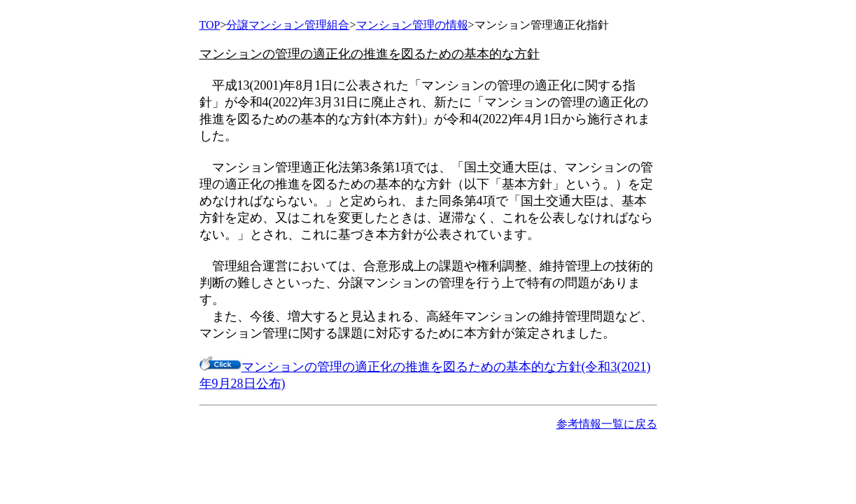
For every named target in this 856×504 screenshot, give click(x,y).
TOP (210, 25)
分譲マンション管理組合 (288, 25)
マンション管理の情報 (412, 25)
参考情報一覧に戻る (607, 424)
